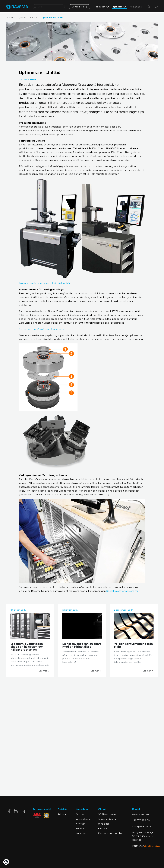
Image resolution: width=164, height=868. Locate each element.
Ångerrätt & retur (107, 819)
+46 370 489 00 (141, 820)
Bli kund (102, 829)
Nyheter (80, 824)
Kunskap (34, 17)
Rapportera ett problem (112, 833)
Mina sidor (104, 824)
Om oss (80, 814)
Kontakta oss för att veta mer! (123, 591)
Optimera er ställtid (52, 17)
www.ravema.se (141, 814)
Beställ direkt (79, 8)
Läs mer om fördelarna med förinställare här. (45, 283)
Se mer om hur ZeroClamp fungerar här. (42, 329)
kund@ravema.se (142, 826)
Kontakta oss (136, 8)
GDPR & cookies (107, 814)
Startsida (11, 17)
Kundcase (81, 833)
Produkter (100, 8)
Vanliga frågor (83, 819)
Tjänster (117, 8)
